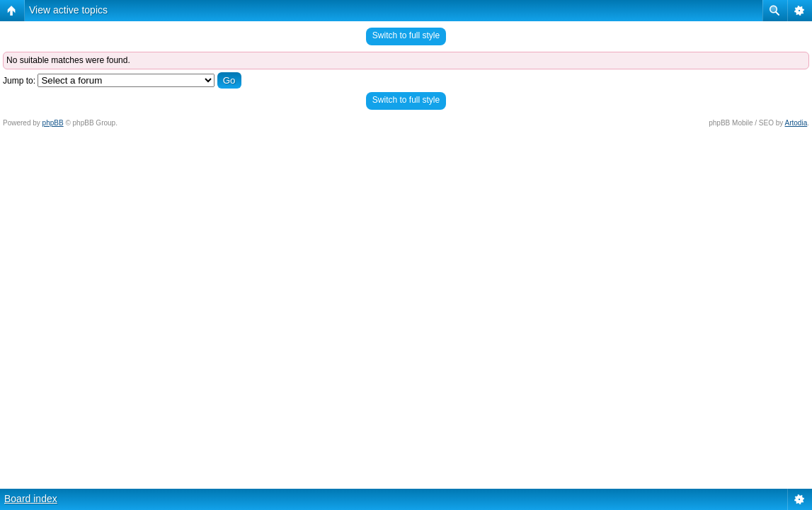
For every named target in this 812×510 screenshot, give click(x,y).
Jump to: (19, 81)
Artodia (796, 123)
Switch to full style (406, 35)
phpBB (53, 123)
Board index (31, 499)
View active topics (68, 10)
